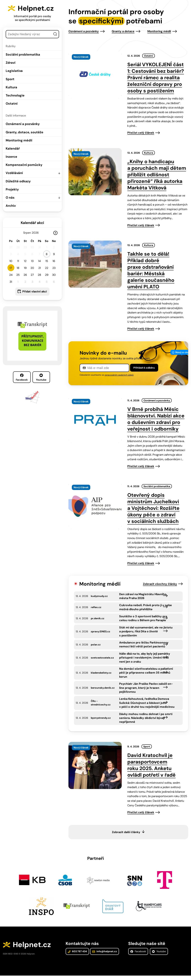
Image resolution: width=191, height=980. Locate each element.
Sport (10, 79)
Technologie (15, 95)
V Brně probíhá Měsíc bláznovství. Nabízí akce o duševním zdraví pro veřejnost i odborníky (156, 419)
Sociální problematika (23, 55)
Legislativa (14, 71)
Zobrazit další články (126, 836)
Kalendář (13, 149)
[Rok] (37, 233)
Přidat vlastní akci (35, 291)
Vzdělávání (14, 173)
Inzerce (11, 157)
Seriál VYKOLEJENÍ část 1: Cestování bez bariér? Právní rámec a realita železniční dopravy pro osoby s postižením (156, 78)
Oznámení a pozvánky (23, 124)
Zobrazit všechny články (160, 584)
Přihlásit (144, 368)
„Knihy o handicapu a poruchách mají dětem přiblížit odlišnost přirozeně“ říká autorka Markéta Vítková (157, 175)
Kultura (11, 87)
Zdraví (11, 63)
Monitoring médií (19, 140)
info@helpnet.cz (104, 956)
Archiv (11, 206)
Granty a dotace (123, 31)
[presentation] (95, 75)
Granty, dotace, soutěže (24, 132)
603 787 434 (77, 956)
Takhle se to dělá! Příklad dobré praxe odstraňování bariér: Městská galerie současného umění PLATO (151, 270)
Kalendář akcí (32, 223)
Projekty (12, 189)
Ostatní (12, 104)
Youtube (41, 377)
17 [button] (11, 268)
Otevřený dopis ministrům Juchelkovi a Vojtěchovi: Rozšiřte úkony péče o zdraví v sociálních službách (153, 508)
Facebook (22, 377)
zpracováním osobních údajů (119, 375)
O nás (10, 198)
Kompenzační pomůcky (24, 165)
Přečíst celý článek (141, 133)
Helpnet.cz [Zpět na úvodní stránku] (37, 8)
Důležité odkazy (18, 181)
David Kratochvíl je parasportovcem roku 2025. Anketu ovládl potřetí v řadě (151, 769)
